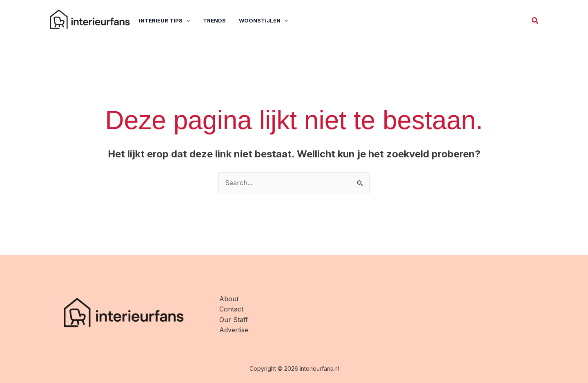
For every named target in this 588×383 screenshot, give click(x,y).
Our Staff (234, 320)
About (229, 299)
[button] (535, 21)
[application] (186, 20)
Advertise (234, 330)
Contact (231, 309)
